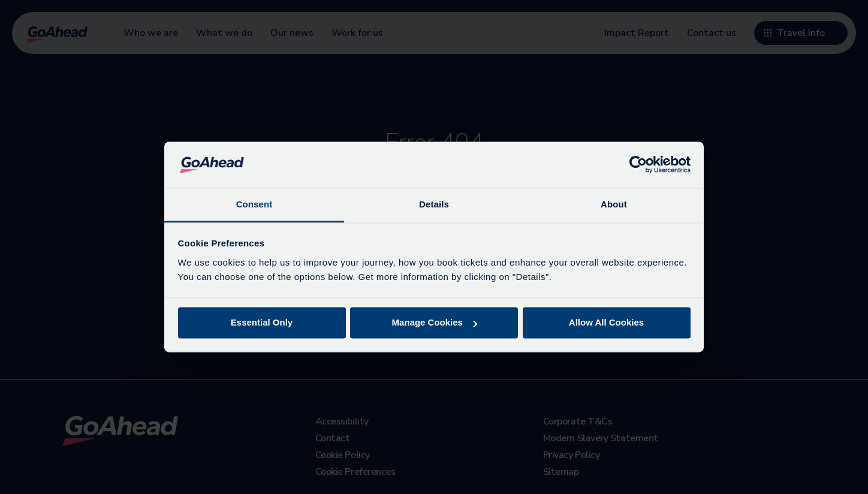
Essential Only (262, 323)
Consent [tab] (254, 204)
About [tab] (614, 204)
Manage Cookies (435, 323)
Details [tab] (434, 204)
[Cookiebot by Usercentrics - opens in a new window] (638, 165)
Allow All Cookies (606, 323)
